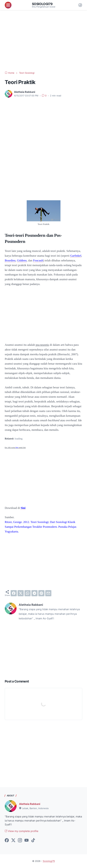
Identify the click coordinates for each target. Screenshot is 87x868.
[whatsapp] (28, 593)
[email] (48, 593)
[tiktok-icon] (33, 841)
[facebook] (14, 593)
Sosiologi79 (42, 4)
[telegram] (34, 593)
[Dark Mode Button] (80, 5)
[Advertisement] (43, 41)
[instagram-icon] (20, 841)
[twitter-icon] (13, 841)
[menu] (8, 5)
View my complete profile (22, 831)
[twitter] (21, 593)
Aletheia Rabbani (30, 804)
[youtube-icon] (27, 841)
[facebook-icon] (7, 841)
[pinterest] (41, 593)
